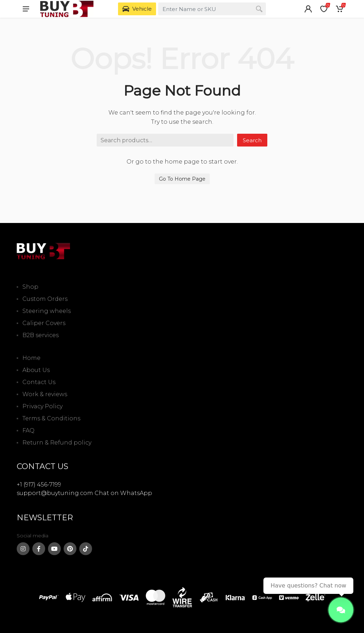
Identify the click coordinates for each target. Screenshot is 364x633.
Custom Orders (45, 299)
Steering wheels (47, 311)
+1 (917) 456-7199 (39, 485)
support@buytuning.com (55, 493)
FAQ (28, 430)
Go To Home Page (182, 179)
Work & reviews (45, 394)
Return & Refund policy (57, 443)
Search (252, 140)
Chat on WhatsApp (123, 493)
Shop (30, 287)
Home (31, 358)
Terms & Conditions (51, 418)
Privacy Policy (42, 406)
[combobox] (212, 9)
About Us (36, 370)
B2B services (41, 335)
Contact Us (39, 382)
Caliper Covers (44, 323)
